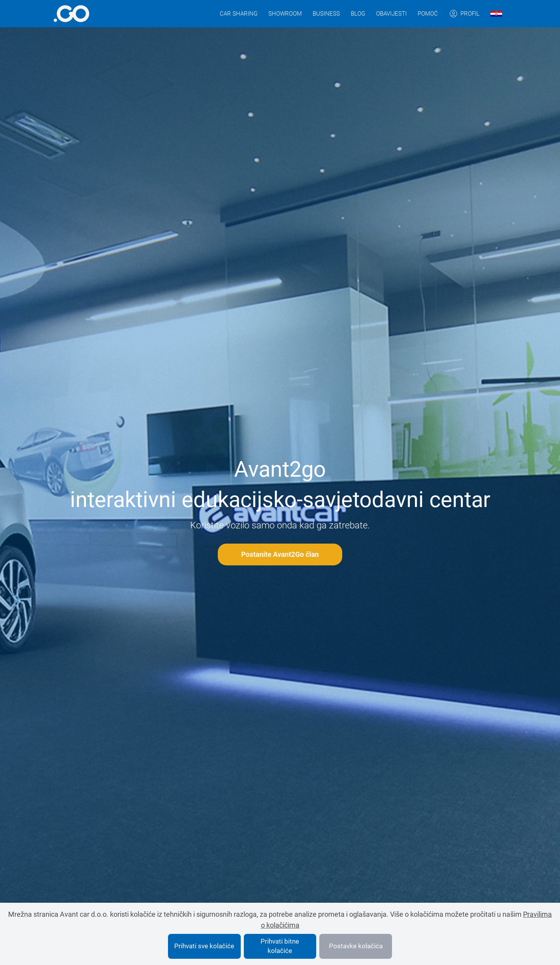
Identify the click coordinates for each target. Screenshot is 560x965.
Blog (358, 14)
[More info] (71, 14)
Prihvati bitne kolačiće (280, 946)
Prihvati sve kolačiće (204, 946)
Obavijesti (391, 14)
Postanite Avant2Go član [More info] (280, 554)
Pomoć (428, 14)
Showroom (285, 14)
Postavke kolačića (356, 946)
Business (326, 14)
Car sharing (239, 14)
